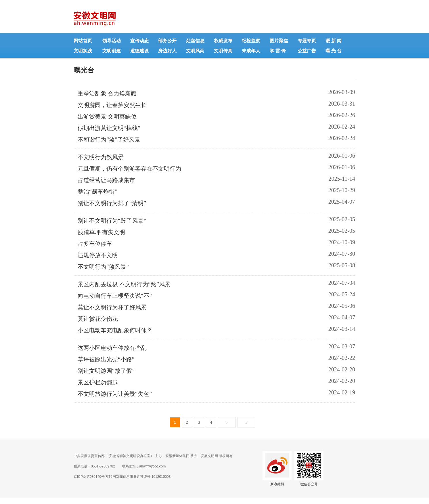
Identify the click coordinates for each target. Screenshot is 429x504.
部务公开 (167, 41)
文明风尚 (195, 51)
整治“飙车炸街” (97, 192)
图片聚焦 (279, 41)
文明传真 (223, 51)
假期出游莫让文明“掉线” (109, 128)
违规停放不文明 (98, 255)
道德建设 (139, 51)
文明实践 (83, 51)
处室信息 (195, 41)
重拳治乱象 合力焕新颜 (107, 93)
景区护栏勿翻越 (98, 382)
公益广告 (307, 51)
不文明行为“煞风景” (103, 267)
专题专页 (307, 41)
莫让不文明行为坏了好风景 (112, 307)
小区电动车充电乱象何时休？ (115, 330)
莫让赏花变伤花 (98, 319)
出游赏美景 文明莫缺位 (107, 117)
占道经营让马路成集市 (106, 180)
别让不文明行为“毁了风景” (112, 221)
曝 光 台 (334, 51)
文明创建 (112, 51)
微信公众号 (309, 484)
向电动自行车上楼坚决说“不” (115, 296)
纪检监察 (251, 41)
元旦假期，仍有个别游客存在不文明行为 (129, 169)
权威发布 (223, 41)
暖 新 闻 (334, 41)
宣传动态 (139, 41)
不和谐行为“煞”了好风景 (109, 140)
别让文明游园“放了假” (106, 371)
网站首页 (83, 41)
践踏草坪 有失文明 (101, 232)
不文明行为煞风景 (101, 157)
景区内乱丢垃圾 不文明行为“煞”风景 (124, 284)
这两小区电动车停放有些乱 (112, 348)
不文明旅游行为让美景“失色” (115, 394)
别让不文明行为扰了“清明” (112, 203)
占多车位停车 (95, 244)
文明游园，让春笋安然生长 (112, 105)
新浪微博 (277, 484)
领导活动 (112, 41)
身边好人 (167, 51)
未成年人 (251, 51)
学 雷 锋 (278, 51)
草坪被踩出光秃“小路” (106, 359)
